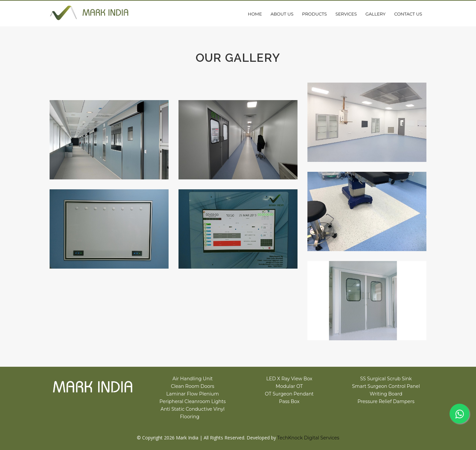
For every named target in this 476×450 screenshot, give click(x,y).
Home (255, 14)
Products (315, 14)
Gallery (375, 14)
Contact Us (408, 14)
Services (346, 14)
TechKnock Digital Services (308, 438)
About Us (282, 14)
